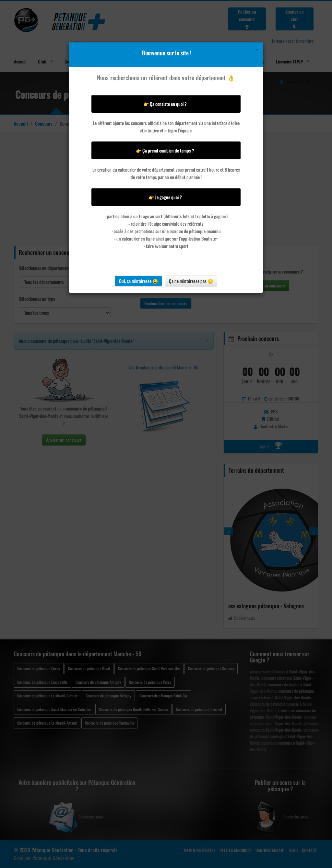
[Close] (257, 50)
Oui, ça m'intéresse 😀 (138, 281)
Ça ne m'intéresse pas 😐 (191, 281)
